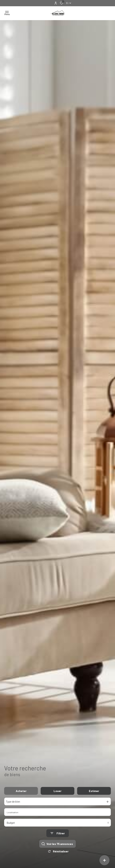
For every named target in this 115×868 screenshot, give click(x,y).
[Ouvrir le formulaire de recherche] (58, 833)
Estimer (94, 791)
